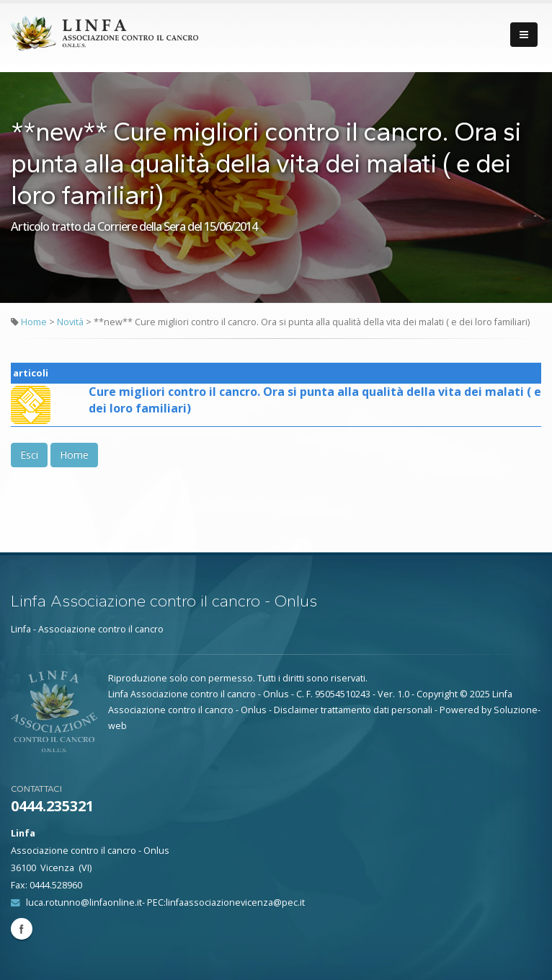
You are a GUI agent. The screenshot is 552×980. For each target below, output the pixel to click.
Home (34, 322)
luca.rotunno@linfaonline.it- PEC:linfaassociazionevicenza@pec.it (165, 902)
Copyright (437, 694)
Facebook (22, 929)
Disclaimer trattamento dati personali (353, 710)
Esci (29, 455)
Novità (71, 322)
